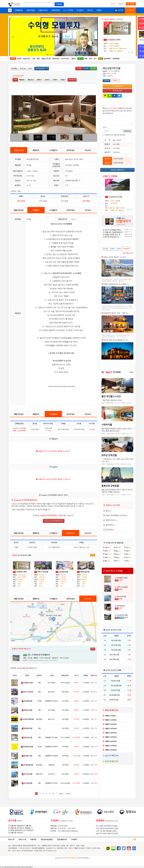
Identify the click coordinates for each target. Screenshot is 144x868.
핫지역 (47, 80)
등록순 (14, 68)
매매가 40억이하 (110, 733)
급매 (86, 68)
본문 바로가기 (0, 0)
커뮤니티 (90, 10)
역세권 (63, 80)
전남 (117, 554)
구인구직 (119, 10)
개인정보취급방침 (47, 839)
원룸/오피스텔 (46, 59)
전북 (107, 554)
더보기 (93, 555)
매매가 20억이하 (110, 724)
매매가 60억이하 (110, 741)
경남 (117, 558)
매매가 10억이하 (110, 720)
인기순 (23, 68)
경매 (79, 68)
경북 (107, 558)
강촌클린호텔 (63, 572)
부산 (117, 561)
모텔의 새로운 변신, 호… (113, 235)
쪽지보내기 (117, 91)
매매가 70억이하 (110, 746)
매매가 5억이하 (109, 716)
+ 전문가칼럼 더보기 (127, 253)
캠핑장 (74, 59)
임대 (90, 59)
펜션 (38, 59)
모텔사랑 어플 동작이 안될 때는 (21, 826)
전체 (15, 80)
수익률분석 (53, 150)
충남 (117, 551)
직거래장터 (80, 10)
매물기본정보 (19, 150)
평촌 (107, 511)
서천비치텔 (107, 425)
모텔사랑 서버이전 (16, 833)
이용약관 (33, 839)
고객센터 (99, 10)
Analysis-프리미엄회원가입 (54, 521)
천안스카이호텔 (43, 572)
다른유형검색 (40, 68)
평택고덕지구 (110, 520)
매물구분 (31, 80)
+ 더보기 (131, 372)
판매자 (39, 80)
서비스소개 (22, 839)
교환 (93, 68)
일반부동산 (56, 59)
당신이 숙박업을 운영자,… (114, 230)
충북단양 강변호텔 (110, 486)
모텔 (34, 59)
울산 (106, 561)
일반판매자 (107, 59)
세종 (127, 551)
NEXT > (61, 794)
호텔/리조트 (27, 59)
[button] (129, 53)
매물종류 (22, 80)
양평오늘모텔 (85, 572)
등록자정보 (71, 150)
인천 (128, 547)
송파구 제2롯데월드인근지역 (115, 515)
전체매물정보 (19, 10)
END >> (69, 794)
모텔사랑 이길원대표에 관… (114, 232)
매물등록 (130, 10)
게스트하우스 (65, 59)
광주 (127, 554)
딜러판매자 (116, 59)
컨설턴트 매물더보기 (117, 170)
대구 (127, 558)
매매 (105, 40)
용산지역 (109, 525)
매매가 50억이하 (110, 737)
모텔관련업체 (56, 10)
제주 (127, 561)
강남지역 (109, 530)
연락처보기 (117, 86)
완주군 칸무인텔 (109, 455)
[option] (117, 38)
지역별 (55, 80)
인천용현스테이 (21, 572)
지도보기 (88, 150)
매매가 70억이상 (110, 750)
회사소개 (11, 839)
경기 (117, 547)
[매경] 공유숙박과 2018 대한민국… (22, 830)
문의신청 (127, 131)
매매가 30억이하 (110, 729)
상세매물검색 (72, 80)
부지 (95, 59)
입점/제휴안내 (62, 839)
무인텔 (19, 59)
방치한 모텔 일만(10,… (113, 237)
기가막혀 (68, 10)
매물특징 (36, 150)
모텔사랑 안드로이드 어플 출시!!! (22, 828)
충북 (107, 551)
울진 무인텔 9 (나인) (111, 396)
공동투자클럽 (31, 10)
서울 (107, 547)
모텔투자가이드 (43, 10)
